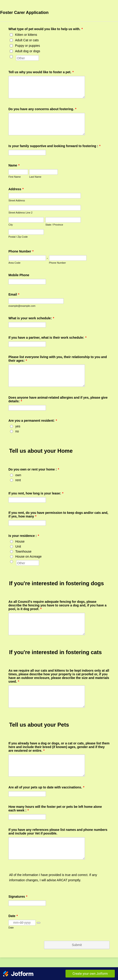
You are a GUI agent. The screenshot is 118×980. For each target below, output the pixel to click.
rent (18, 480)
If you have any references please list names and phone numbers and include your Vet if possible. (58, 832)
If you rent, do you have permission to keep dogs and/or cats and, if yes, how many (58, 515)
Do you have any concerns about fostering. (42, 109)
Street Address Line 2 (20, 213)
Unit (18, 546)
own (18, 475)
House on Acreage (28, 556)
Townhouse (23, 551)
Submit (77, 945)
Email (14, 294)
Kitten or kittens (26, 35)
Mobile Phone (19, 275)
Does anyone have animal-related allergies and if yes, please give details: (58, 399)
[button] (39, 923)
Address (16, 189)
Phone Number (21, 251)
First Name (15, 177)
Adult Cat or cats (27, 40)
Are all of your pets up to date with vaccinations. (46, 787)
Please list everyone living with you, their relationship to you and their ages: (58, 359)
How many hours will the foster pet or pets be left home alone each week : (55, 808)
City (11, 225)
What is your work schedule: (31, 318)
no (17, 431)
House (20, 541)
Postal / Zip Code (18, 237)
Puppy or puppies (28, 46)
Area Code (14, 263)
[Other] (11, 57)
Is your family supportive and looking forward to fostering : (54, 146)
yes (18, 426)
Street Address (17, 200)
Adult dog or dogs (28, 51)
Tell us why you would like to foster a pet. (41, 72)
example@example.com (22, 306)
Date (11, 928)
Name (14, 165)
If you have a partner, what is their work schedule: (47, 338)
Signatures (18, 897)
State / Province (54, 225)
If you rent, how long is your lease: (36, 493)
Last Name (35, 177)
